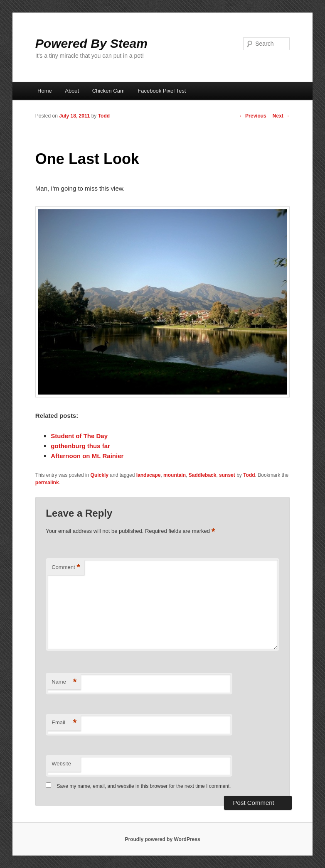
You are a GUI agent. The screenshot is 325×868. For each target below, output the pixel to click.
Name (64, 682)
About (72, 91)
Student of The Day (79, 436)
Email (64, 723)
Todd (104, 116)
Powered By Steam (91, 43)
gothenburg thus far (80, 446)
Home (45, 91)
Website (61, 764)
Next (281, 116)
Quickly (100, 475)
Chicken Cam (108, 91)
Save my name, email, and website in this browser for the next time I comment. (144, 786)
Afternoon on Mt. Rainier (87, 456)
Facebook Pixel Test (162, 91)
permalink (47, 483)
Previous (253, 116)
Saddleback (203, 475)
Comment (66, 568)
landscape (149, 475)
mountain (175, 475)
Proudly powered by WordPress (162, 839)
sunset (227, 475)
